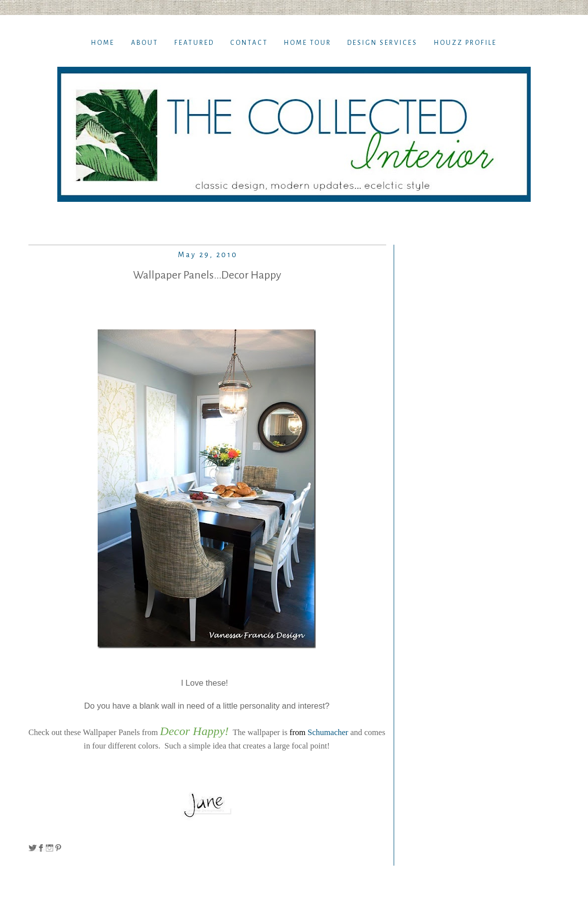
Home (103, 43)
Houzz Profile (465, 43)
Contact (249, 43)
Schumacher (329, 732)
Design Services (382, 43)
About (145, 43)
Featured (194, 43)
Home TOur (308, 43)
